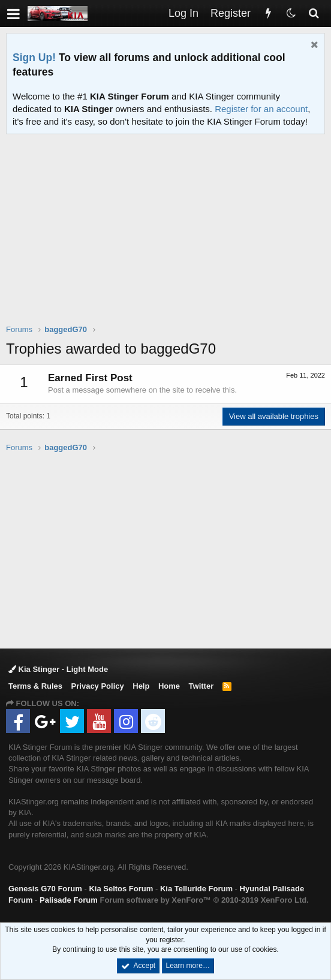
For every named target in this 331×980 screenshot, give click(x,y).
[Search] (314, 13)
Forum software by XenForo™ (204, 900)
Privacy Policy (98, 686)
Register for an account (261, 109)
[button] (13, 13)
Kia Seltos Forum (121, 889)
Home (169, 686)
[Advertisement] (168, 237)
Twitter (201, 686)
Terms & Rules (35, 686)
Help (141, 686)
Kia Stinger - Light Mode (58, 669)
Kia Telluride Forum (196, 889)
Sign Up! (34, 58)
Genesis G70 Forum (45, 889)
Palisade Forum (69, 900)
